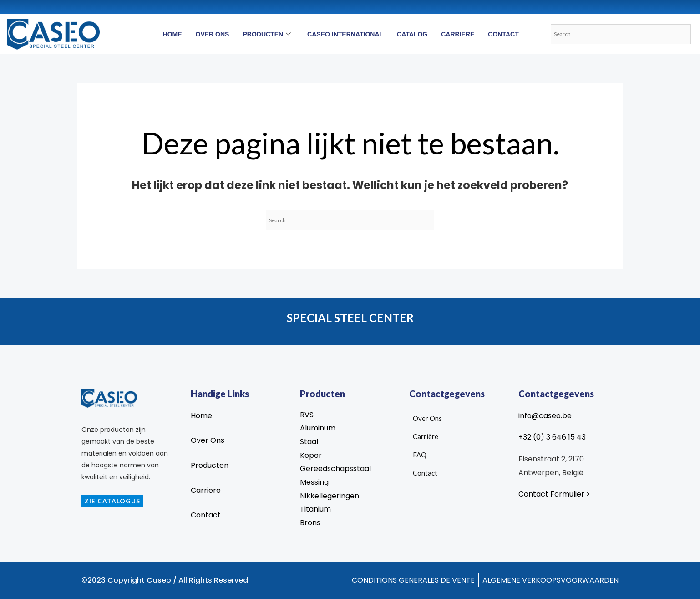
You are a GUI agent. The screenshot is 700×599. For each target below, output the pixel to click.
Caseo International (345, 34)
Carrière (458, 34)
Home (172, 34)
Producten (267, 34)
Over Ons (213, 34)
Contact (503, 34)
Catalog (412, 34)
